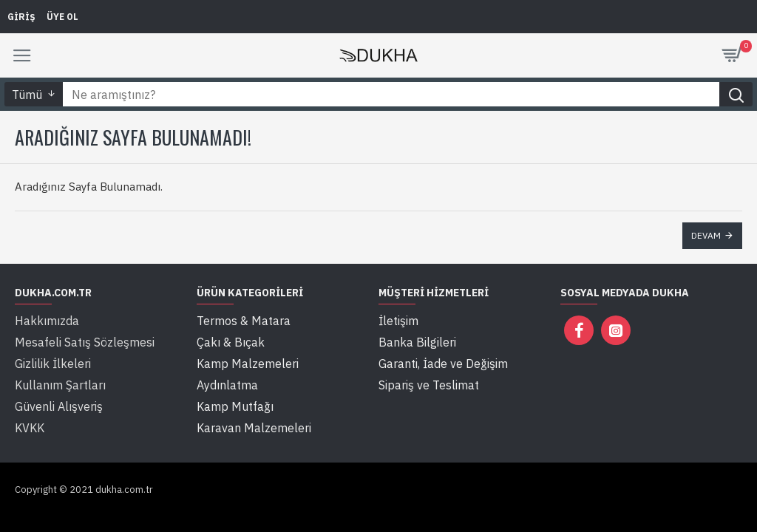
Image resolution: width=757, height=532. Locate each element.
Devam (706, 235)
